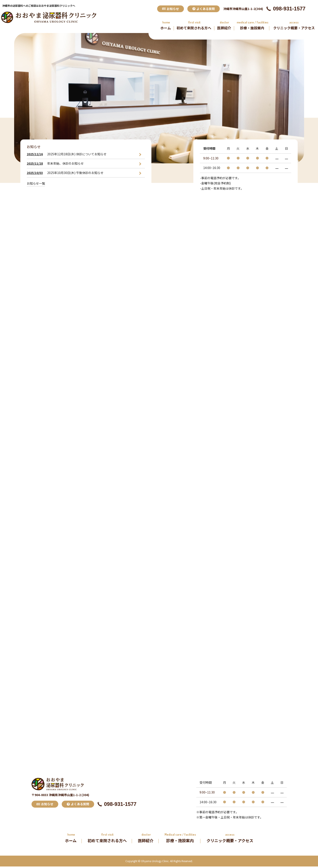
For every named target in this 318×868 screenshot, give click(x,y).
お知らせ (171, 9)
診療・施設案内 (252, 28)
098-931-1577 (286, 9)
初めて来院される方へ (194, 28)
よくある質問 (204, 9)
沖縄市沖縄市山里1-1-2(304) (243, 9)
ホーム (166, 28)
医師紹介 (224, 28)
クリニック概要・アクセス (294, 28)
